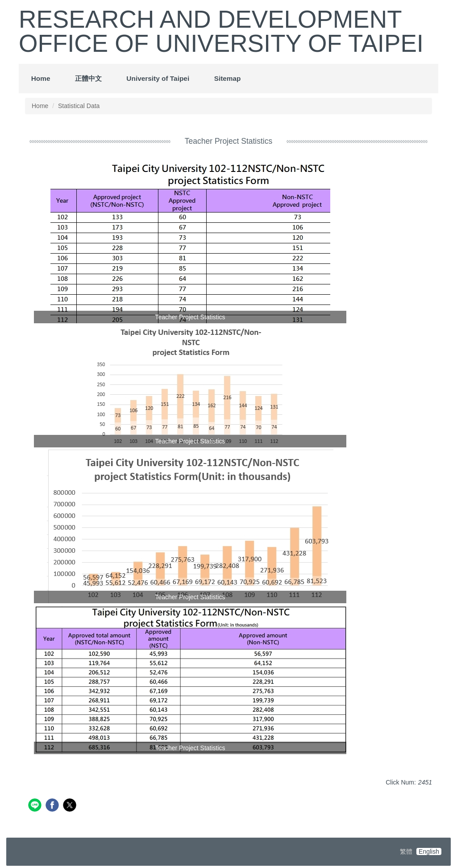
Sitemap (228, 78)
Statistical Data (79, 106)
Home (41, 78)
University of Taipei (158, 78)
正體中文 (88, 78)
